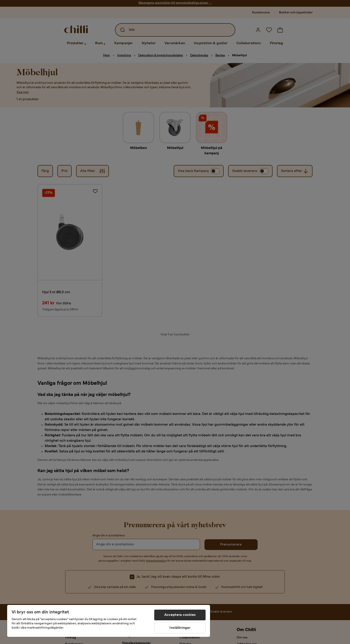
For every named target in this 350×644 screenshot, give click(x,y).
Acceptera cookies (180, 615)
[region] (109, 621)
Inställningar (180, 628)
